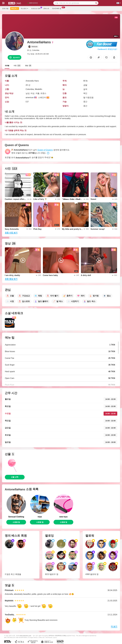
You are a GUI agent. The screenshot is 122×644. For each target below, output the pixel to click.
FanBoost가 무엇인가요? (108, 49)
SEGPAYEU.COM (60, 636)
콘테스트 (46, 9)
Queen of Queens (45, 150)
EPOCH (51, 636)
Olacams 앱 (57, 8)
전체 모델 (5, 9)
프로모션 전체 (36, 8)
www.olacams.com (25, 636)
